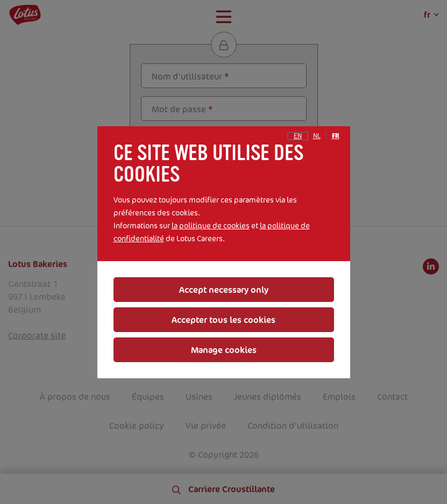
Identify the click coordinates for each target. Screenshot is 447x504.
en (298, 136)
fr (336, 136)
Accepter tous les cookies (223, 320)
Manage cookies (224, 350)
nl (317, 136)
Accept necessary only (224, 290)
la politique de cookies (211, 225)
